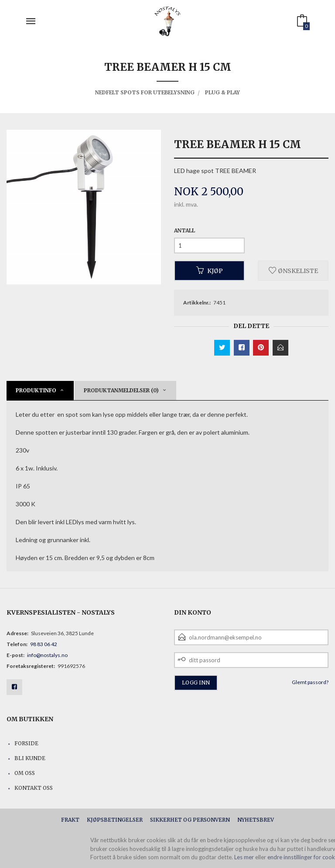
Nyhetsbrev (256, 820)
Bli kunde (30, 758)
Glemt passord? (310, 682)
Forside (26, 743)
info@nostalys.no (47, 655)
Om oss (25, 773)
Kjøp (210, 270)
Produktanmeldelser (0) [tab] (121, 390)
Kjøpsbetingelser (115, 820)
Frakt (70, 820)
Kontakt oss (34, 788)
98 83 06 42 (44, 644)
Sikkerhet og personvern (190, 820)
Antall (185, 230)
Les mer (244, 857)
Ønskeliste (293, 270)
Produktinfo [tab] (36, 390)
